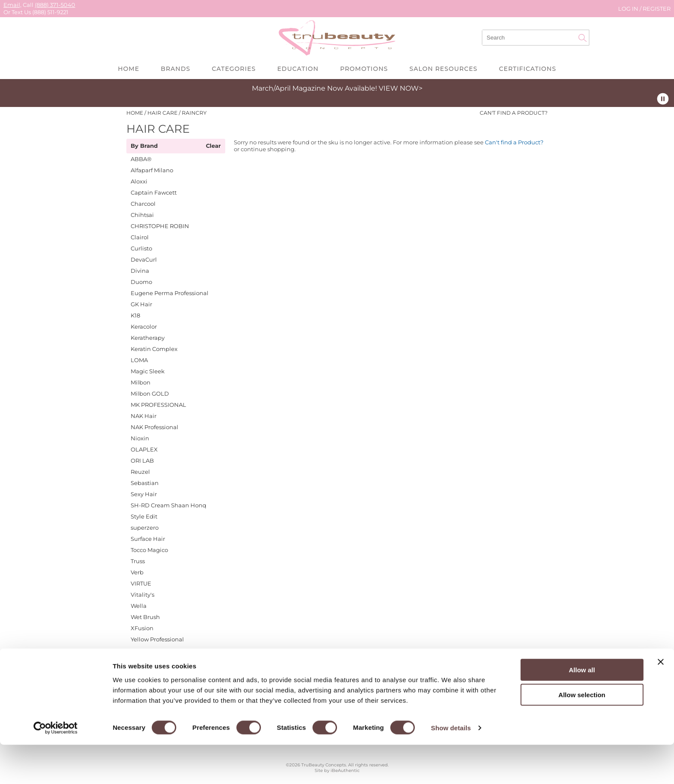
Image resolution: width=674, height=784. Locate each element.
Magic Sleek (148, 371)
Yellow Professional (157, 639)
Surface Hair (148, 539)
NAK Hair (144, 416)
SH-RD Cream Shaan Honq (168, 505)
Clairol (140, 237)
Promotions (364, 69)
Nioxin (140, 438)
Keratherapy (148, 338)
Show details (451, 767)
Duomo (141, 282)
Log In (629, 9)
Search (582, 38)
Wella (139, 606)
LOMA (139, 360)
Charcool (143, 204)
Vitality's (142, 595)
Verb (137, 572)
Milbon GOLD (150, 394)
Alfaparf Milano (152, 170)
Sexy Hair (144, 494)
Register (657, 9)
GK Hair (141, 304)
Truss (138, 561)
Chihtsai (142, 215)
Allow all (582, 709)
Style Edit (144, 516)
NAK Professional (155, 427)
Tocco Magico (149, 550)
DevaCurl (144, 259)
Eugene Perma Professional (170, 293)
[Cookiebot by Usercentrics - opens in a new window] (56, 767)
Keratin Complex (154, 349)
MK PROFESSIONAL (158, 405)
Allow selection (582, 734)
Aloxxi (139, 181)
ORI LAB (142, 461)
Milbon (141, 382)
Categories (234, 69)
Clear (213, 146)
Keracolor (144, 326)
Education (298, 69)
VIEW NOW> (401, 88)
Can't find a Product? (514, 113)
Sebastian (145, 483)
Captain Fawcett (154, 192)
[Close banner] (661, 701)
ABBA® (141, 159)
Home (129, 69)
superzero (145, 528)
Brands (176, 69)
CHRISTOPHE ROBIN (160, 226)
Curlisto (141, 248)
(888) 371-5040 (55, 5)
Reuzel (140, 472)
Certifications (528, 69)
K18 (135, 315)
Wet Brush (145, 617)
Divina (140, 271)
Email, (12, 5)
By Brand (144, 146)
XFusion (142, 628)
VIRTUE (141, 583)
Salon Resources (443, 69)
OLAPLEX (144, 449)
